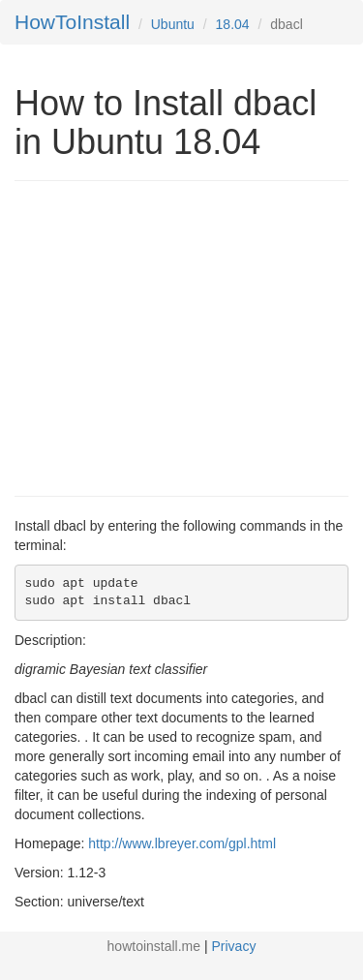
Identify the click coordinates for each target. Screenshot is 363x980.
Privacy (234, 946)
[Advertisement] (177, 336)
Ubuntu (173, 24)
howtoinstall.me (154, 946)
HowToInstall (72, 22)
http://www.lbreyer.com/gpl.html (182, 843)
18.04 (233, 24)
